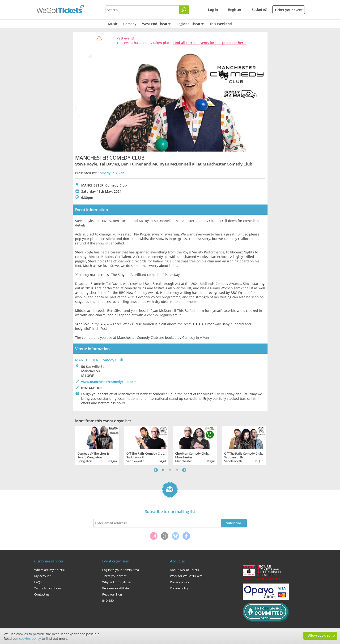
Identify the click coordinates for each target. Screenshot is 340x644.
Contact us (42, 594)
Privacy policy (180, 582)
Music (113, 24)
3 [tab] (177, 470)
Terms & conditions (48, 588)
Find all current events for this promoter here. (210, 43)
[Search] (184, 10)
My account (42, 576)
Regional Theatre (190, 24)
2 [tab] (170, 470)
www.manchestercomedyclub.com (109, 382)
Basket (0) (259, 10)
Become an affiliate (116, 588)
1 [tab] (163, 470)
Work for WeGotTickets (186, 576)
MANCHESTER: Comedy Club (99, 360)
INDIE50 (108, 600)
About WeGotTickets (184, 570)
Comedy (130, 24)
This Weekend (221, 24)
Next (184, 470)
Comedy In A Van (111, 173)
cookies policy (30, 638)
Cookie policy (179, 588)
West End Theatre (156, 24)
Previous (156, 470)
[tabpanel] (97, 445)
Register (235, 10)
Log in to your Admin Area (121, 570)
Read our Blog (112, 594)
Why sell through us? (117, 582)
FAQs (38, 582)
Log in (213, 10)
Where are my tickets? (50, 570)
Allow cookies (319, 635)
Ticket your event (289, 10)
